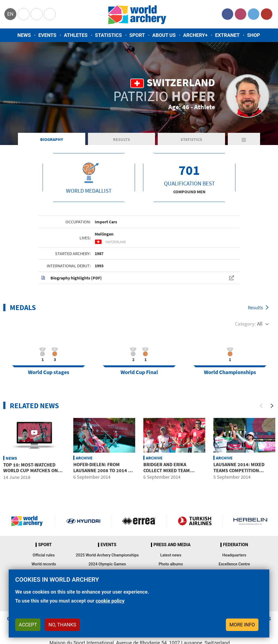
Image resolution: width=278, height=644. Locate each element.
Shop (254, 35)
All (260, 324)
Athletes (76, 35)
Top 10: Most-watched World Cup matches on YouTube (31, 471)
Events (47, 35)
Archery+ (195, 35)
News (24, 35)
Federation (236, 545)
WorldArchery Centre (50, 14)
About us (164, 35)
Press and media (172, 545)
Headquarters (234, 555)
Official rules (44, 555)
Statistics (108, 35)
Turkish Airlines (195, 521)
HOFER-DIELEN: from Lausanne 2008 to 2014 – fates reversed (102, 470)
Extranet (227, 35)
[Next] (272, 406)
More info (242, 625)
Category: (245, 324)
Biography (52, 139)
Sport (137, 35)
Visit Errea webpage (139, 521)
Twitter (254, 14)
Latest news (171, 555)
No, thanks (62, 625)
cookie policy (110, 601)
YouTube (267, 14)
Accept (28, 625)
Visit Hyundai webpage (83, 521)
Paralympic (37, 14)
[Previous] (261, 406)
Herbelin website (250, 521)
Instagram (241, 14)
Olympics (24, 14)
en (10, 14)
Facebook (228, 14)
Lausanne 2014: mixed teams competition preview (239, 470)
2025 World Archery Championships (107, 555)
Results (121, 139)
